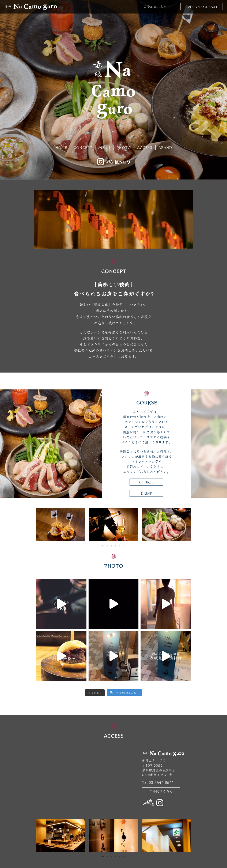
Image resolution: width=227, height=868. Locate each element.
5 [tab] (120, 546)
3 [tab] (111, 546)
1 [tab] (103, 546)
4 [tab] (116, 546)
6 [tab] (124, 546)
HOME (61, 147)
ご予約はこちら (155, 7)
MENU (104, 147)
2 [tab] (107, 546)
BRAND (165, 147)
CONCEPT (83, 147)
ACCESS (145, 147)
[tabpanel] (61, 525)
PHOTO (124, 147)
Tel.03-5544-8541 (202, 7)
